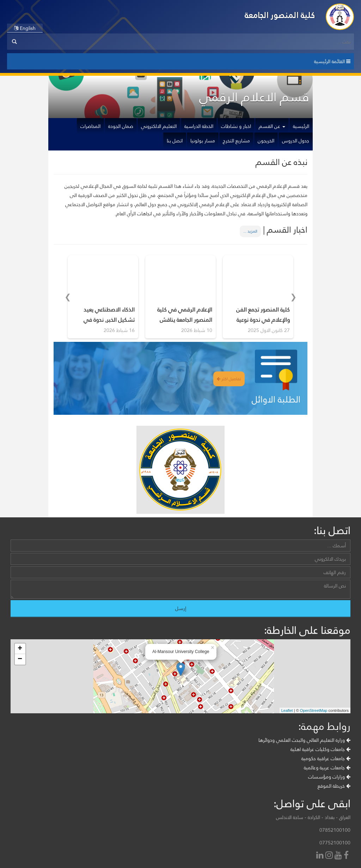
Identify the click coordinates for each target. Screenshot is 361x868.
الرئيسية (301, 126)
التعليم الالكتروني (159, 126)
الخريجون (266, 141)
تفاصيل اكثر (229, 379)
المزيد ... (250, 231)
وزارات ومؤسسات (329, 777)
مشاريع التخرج (236, 141)
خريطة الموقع (334, 786)
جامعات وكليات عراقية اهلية (320, 749)
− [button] (20, 659)
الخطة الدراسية (199, 126)
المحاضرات (90, 126)
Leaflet (287, 710)
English (25, 28)
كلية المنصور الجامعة (280, 15)
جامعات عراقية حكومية (326, 758)
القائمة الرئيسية (332, 61)
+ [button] (20, 649)
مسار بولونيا (203, 141)
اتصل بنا (175, 141)
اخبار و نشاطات (236, 126)
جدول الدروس (296, 141)
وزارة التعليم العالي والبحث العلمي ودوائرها (304, 740)
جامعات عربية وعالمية (327, 768)
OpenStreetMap (314, 710)
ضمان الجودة (121, 126)
